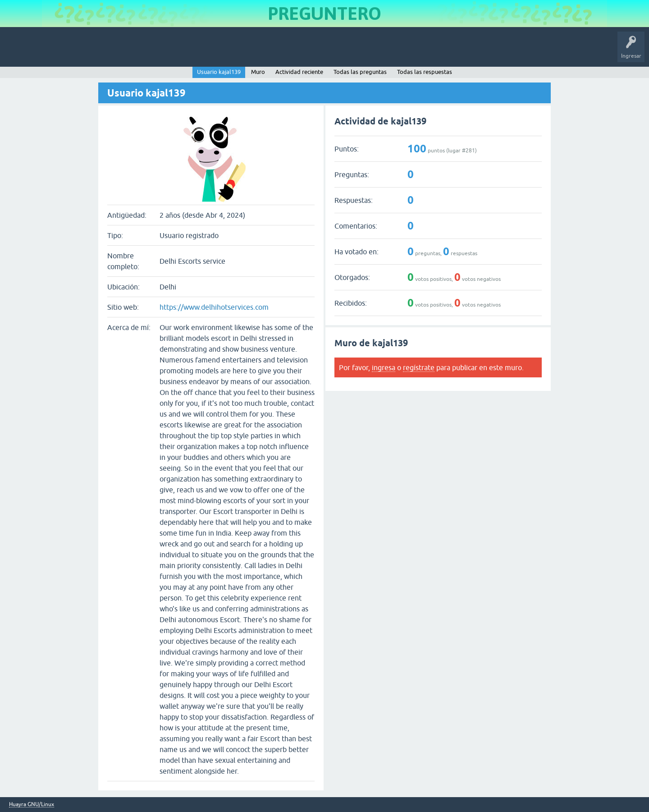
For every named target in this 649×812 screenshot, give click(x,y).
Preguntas (78, 51)
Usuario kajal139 (219, 72)
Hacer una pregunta (233, 51)
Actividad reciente (299, 72)
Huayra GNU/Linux (32, 805)
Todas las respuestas (425, 72)
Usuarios (187, 51)
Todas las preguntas (360, 72)
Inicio (47, 51)
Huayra (18, 51)
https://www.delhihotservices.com (214, 307)
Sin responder (117, 51)
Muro (258, 72)
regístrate (419, 367)
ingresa (384, 367)
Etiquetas (156, 51)
